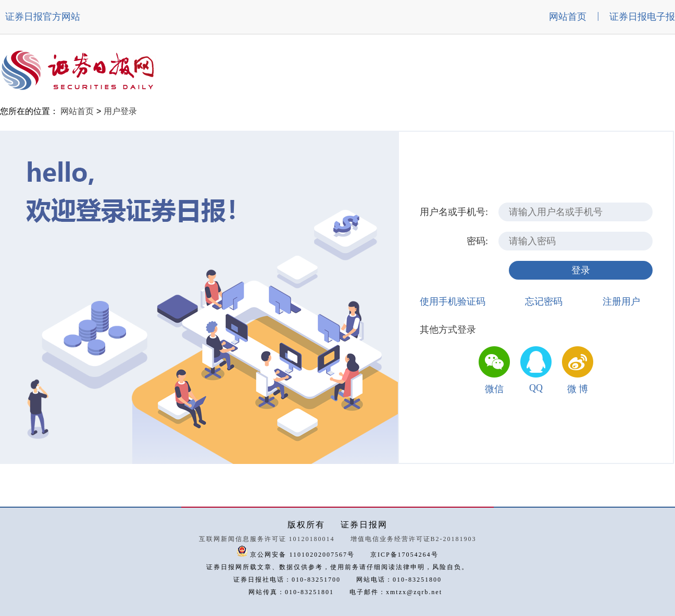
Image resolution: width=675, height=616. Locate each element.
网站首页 (568, 17)
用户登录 (120, 111)
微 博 (578, 389)
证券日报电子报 (642, 17)
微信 (494, 389)
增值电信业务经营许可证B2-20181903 (414, 539)
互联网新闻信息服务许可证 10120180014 (267, 539)
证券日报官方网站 (43, 17)
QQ (536, 388)
